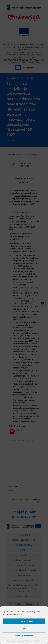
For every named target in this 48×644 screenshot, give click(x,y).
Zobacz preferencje (24, 635)
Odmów (24, 628)
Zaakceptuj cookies (24, 621)
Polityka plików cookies (15, 641)
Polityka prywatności (32, 641)
